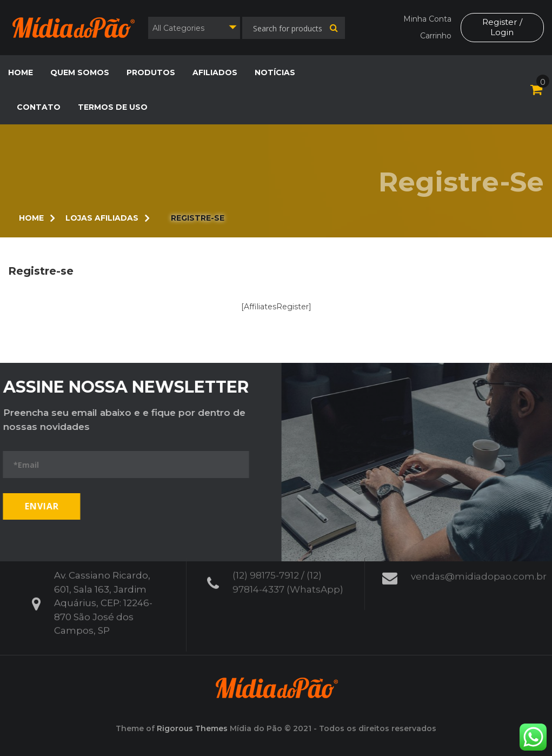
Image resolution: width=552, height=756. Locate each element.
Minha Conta (426, 19)
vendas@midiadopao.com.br (479, 571)
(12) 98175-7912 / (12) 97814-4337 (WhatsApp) (288, 577)
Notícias (275, 72)
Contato (39, 107)
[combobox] (194, 28)
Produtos (151, 72)
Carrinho (435, 36)
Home (21, 72)
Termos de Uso (113, 107)
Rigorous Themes (192, 728)
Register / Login (502, 27)
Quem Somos (80, 72)
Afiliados (215, 72)
